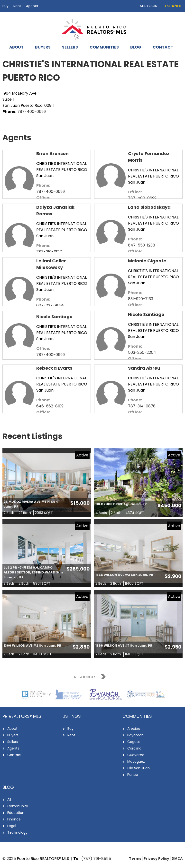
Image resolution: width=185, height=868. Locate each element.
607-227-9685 (50, 305)
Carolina (134, 748)
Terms (135, 858)
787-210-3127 (49, 252)
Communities (104, 47)
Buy (5, 6)
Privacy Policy (156, 858)
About (16, 47)
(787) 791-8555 (96, 859)
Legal (12, 826)
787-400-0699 (32, 112)
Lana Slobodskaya (149, 207)
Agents (32, 6)
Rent (17, 6)
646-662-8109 (50, 406)
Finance (14, 819)
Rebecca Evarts (54, 368)
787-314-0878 (142, 406)
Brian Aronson (52, 153)
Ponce (133, 775)
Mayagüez (136, 761)
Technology (17, 832)
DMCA (177, 858)
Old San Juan (139, 768)
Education (16, 813)
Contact (163, 47)
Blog (136, 47)
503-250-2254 (142, 352)
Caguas (134, 742)
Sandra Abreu (144, 368)
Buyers (43, 47)
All (9, 799)
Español (173, 6)
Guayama (136, 755)
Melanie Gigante (147, 261)
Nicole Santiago (54, 317)
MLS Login (149, 6)
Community (18, 806)
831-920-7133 (141, 299)
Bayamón (135, 735)
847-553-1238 (142, 245)
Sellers (70, 47)
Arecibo (134, 729)
